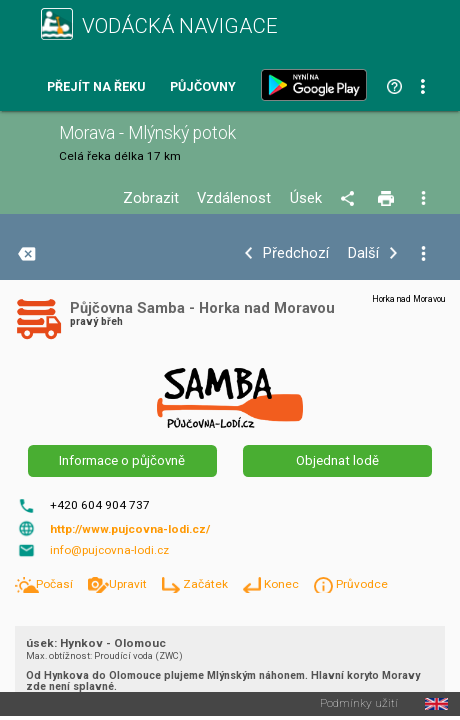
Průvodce (362, 584)
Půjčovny (203, 87)
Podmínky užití (359, 704)
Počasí (56, 584)
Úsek (306, 198)
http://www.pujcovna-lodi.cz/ (130, 529)
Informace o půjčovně (122, 460)
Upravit (129, 584)
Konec (283, 584)
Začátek (207, 584)
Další (363, 253)
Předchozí (296, 253)
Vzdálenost (234, 198)
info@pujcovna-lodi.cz (109, 550)
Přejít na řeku (96, 87)
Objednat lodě (337, 460)
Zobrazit (151, 198)
